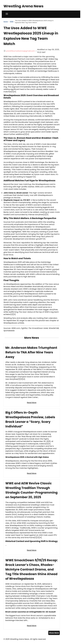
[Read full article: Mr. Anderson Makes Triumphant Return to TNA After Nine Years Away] (32, 375)
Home (6, 22)
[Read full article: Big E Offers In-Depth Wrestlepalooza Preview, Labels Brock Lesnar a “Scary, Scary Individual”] (32, 443)
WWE (12, 22)
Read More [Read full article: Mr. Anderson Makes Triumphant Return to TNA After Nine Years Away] (32, 403)
